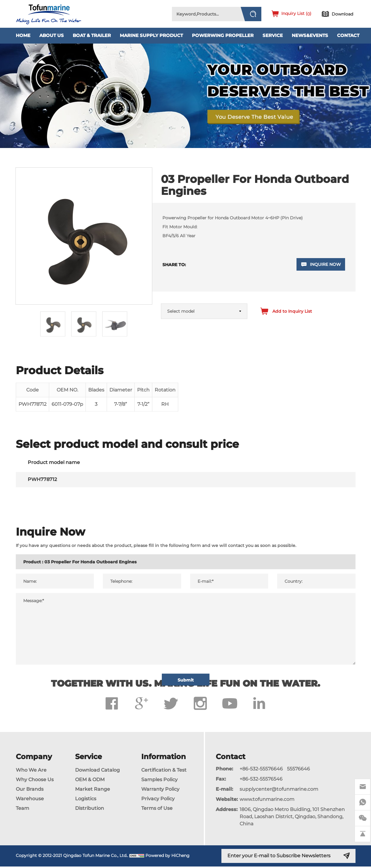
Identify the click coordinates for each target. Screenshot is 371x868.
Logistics (86, 800)
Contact (348, 35)
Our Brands (30, 791)
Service (273, 35)
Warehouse (30, 800)
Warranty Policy (160, 791)
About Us (52, 35)
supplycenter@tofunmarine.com (279, 791)
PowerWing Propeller (223, 35)
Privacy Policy (158, 800)
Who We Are (31, 771)
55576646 (298, 770)
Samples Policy (159, 781)
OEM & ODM (90, 781)
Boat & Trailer (92, 35)
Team (22, 810)
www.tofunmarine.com (267, 801)
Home (23, 35)
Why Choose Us (35, 781)
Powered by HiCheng (167, 857)
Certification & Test (164, 771)
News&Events (310, 35)
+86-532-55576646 (261, 770)
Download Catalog (97, 771)
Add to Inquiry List (292, 311)
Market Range (93, 791)
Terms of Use (157, 810)
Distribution (90, 810)
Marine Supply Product (151, 35)
